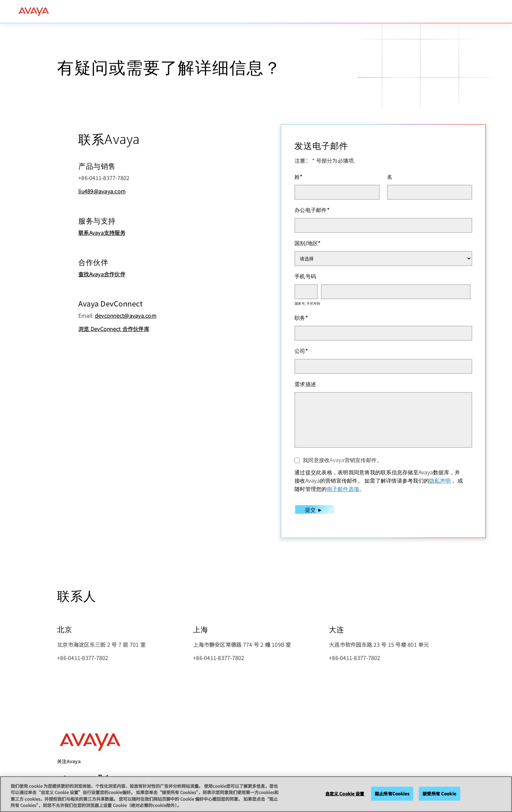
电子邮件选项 (343, 489)
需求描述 (305, 384)
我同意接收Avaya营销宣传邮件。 (342, 460)
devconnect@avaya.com (126, 315)
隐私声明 (440, 480)
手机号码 (305, 276)
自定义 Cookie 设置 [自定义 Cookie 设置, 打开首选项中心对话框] (345, 794)
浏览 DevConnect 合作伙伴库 (114, 329)
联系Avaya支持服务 (102, 233)
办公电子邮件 (312, 210)
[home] (34, 12)
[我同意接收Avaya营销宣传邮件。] (297, 460)
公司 (301, 351)
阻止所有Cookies (392, 794)
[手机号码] (396, 292)
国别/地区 (308, 243)
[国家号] (306, 292)
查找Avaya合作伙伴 (102, 274)
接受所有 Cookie (439, 794)
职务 (301, 317)
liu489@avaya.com (102, 191)
